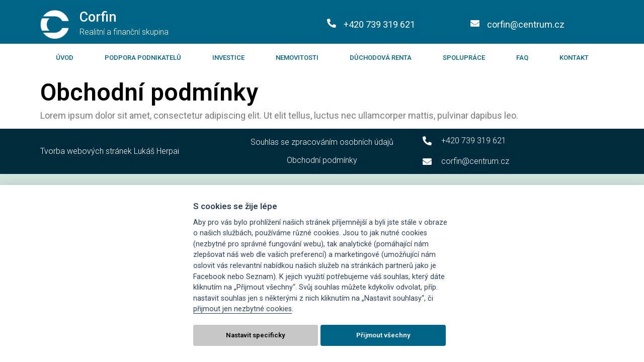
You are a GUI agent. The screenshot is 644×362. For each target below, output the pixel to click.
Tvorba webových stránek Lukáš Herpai (110, 151)
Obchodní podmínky (322, 160)
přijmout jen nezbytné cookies (243, 309)
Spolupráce (464, 58)
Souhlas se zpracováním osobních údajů (322, 142)
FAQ (522, 58)
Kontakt (574, 58)
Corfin (98, 17)
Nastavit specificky (256, 335)
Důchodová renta (381, 58)
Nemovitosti (297, 58)
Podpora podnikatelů (143, 58)
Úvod (65, 58)
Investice (228, 58)
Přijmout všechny (383, 335)
